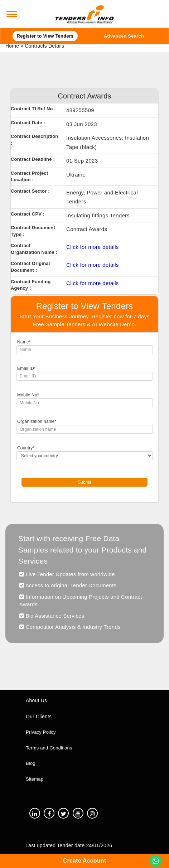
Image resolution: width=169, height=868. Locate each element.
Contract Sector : (30, 191)
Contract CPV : (28, 214)
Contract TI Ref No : (33, 109)
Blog (31, 763)
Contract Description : (35, 140)
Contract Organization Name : (34, 249)
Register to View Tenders (45, 36)
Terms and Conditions (49, 748)
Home (12, 46)
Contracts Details (44, 46)
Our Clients (39, 717)
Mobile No (28, 395)
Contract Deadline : (33, 159)
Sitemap (35, 779)
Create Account (84, 861)
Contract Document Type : (33, 231)
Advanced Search (124, 36)
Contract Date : (28, 123)
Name (24, 342)
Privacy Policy (41, 732)
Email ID (26, 368)
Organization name (37, 421)
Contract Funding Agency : (31, 285)
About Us (36, 700)
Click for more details (93, 247)
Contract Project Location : (29, 177)
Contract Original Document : (30, 267)
